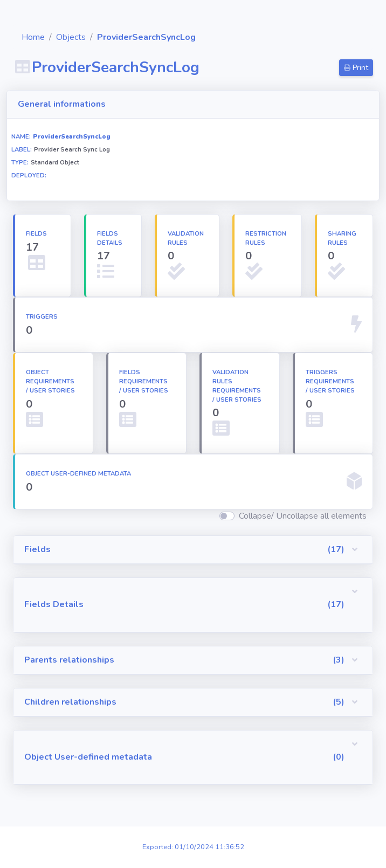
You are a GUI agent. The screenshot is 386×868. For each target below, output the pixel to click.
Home (89, 37)
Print (356, 68)
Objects (127, 37)
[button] (221, 550)
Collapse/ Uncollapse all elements (303, 516)
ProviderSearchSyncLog (202, 37)
